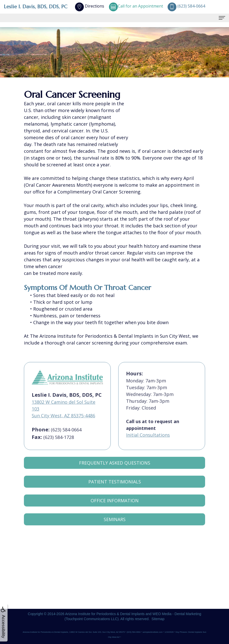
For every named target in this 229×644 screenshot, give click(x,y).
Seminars (115, 526)
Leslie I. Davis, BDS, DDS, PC (36, 7)
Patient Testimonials (115, 488)
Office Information (115, 507)
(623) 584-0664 (66, 436)
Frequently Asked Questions (115, 469)
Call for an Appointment (136, 6)
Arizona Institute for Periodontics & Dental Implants (105, 614)
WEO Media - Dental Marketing (177, 614)
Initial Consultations (148, 441)
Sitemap (158, 619)
